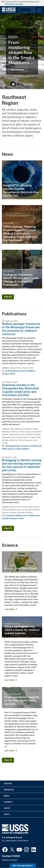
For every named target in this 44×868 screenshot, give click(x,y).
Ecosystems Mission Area (16, 515)
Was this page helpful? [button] (23, 866)
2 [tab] (17, 84)
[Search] (33, 10)
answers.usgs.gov (10, 860)
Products (9, 790)
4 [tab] (24, 84)
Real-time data (17, 70)
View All (8, 297)
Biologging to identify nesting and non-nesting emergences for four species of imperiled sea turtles (22, 465)
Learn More (9, 609)
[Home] (9, 12)
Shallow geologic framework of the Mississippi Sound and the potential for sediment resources (21, 329)
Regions (13, 36)
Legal (7, 814)
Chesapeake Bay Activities (17, 446)
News (7, 796)
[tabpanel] (22, 51)
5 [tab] (27, 84)
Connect (8, 802)
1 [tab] (13, 84)
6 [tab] (31, 84)
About (7, 808)
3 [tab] (20, 84)
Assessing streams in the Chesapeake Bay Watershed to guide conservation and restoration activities (20, 390)
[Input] (27, 10)
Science (8, 784)
